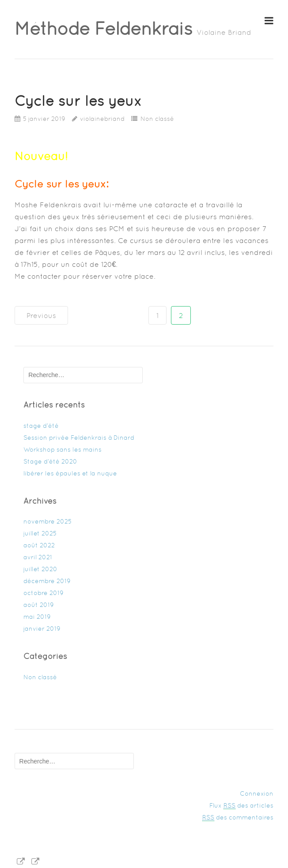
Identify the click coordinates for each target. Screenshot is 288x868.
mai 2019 (37, 617)
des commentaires (238, 817)
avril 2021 (38, 557)
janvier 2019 (42, 629)
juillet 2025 (40, 533)
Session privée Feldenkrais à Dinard (79, 438)
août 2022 (39, 545)
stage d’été (41, 426)
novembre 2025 (47, 521)
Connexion (257, 793)
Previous (41, 316)
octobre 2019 (44, 593)
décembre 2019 (47, 581)
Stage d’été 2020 (50, 461)
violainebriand (102, 119)
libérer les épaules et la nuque (70, 473)
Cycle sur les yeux (78, 101)
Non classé (157, 119)
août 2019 (39, 605)
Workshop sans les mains (63, 449)
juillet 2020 (40, 569)
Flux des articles (241, 806)
